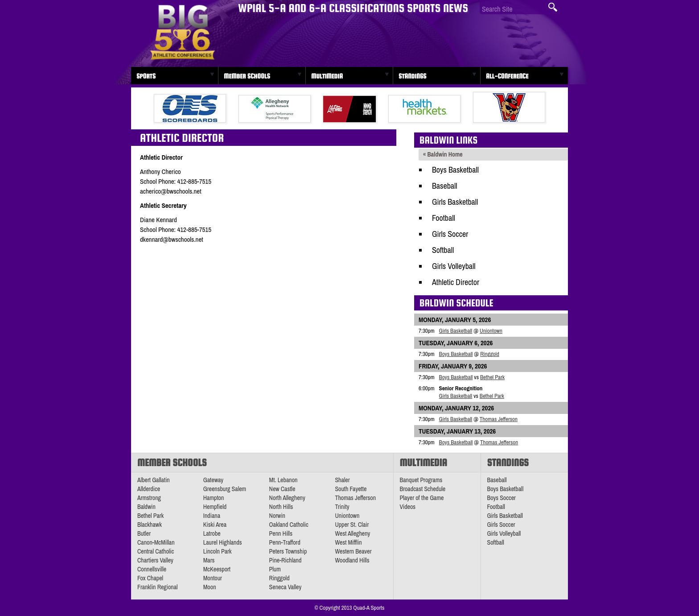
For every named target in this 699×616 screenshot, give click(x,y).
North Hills (281, 507)
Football (444, 218)
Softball (443, 250)
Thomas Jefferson (499, 419)
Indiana (212, 516)
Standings (412, 76)
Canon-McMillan (156, 542)
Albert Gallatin (154, 480)
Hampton (214, 498)
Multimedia (327, 76)
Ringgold (490, 354)
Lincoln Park (218, 551)
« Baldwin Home (443, 154)
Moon (210, 587)
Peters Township (288, 551)
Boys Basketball (455, 170)
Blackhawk (150, 525)
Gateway (213, 480)
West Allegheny (352, 533)
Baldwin (146, 507)
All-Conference (507, 76)
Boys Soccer (502, 498)
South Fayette (351, 489)
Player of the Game (422, 498)
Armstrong (149, 498)
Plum (275, 569)
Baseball (445, 186)
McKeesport (217, 569)
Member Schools (247, 76)
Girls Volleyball (454, 266)
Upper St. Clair (352, 525)
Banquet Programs (421, 480)
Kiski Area (215, 525)
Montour (213, 578)
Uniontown (491, 331)
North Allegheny (287, 498)
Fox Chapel (150, 578)
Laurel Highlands (223, 542)
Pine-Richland (286, 560)
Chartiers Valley (155, 560)
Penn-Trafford (285, 542)
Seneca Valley (286, 587)
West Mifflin (348, 542)
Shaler (342, 480)
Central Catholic (156, 551)
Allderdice (149, 489)
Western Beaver (353, 551)
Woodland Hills (352, 560)
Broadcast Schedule (423, 489)
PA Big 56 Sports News (182, 32)
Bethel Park (492, 377)
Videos (408, 507)
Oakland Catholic (289, 525)
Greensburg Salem (225, 489)
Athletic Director (456, 282)
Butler (144, 533)
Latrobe (212, 533)
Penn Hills (281, 533)
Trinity (342, 507)
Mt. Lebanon (284, 480)
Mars (209, 560)
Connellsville (152, 569)
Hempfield (215, 507)
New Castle (282, 489)
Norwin (277, 516)
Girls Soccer (450, 234)
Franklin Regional (158, 587)
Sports (146, 76)
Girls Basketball (455, 202)
